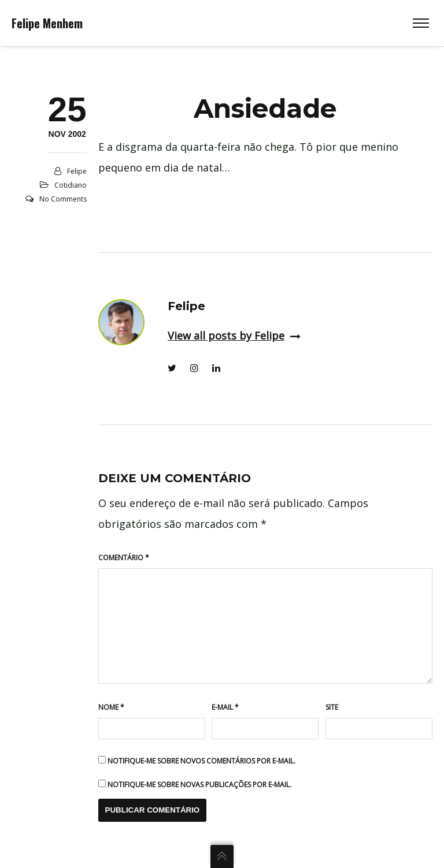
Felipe (77, 171)
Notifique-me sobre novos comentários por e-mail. (201, 761)
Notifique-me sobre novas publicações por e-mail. (199, 785)
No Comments (63, 199)
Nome (111, 707)
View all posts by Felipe (234, 336)
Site (332, 707)
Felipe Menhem (47, 23)
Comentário (124, 558)
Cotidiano (71, 185)
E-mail (225, 707)
